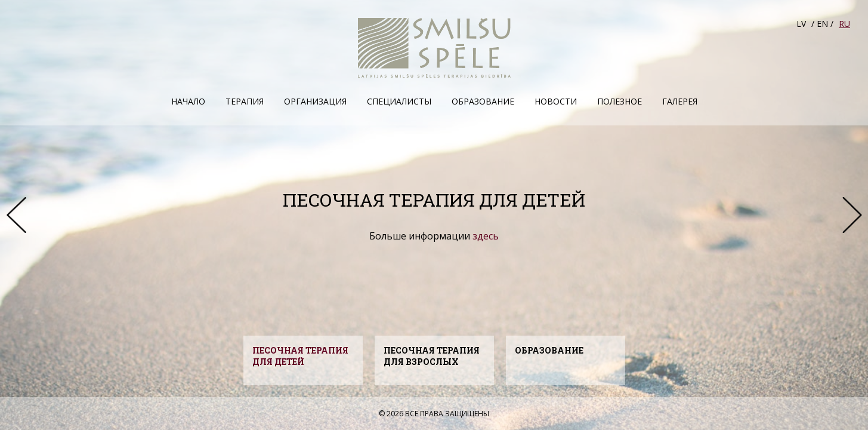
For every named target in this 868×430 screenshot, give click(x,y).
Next (852, 215)
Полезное (620, 101)
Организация (315, 101)
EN (822, 24)
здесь (486, 236)
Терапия (245, 101)
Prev (16, 215)
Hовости (556, 101)
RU (844, 24)
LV (801, 24)
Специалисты (399, 101)
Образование (483, 101)
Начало (188, 101)
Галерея (680, 101)
